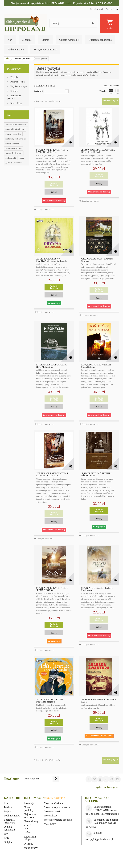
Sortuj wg (38, 91)
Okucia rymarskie (69, 40)
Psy (6, 834)
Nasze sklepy (16, 103)
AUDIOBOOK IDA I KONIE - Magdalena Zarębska (50, 701)
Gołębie (8, 842)
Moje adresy (51, 816)
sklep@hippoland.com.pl (99, 839)
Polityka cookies (18, 82)
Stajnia (45, 40)
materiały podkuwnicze (16, 139)
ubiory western (12, 144)
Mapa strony (31, 848)
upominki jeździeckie (15, 129)
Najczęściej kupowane (30, 816)
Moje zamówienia (54, 803)
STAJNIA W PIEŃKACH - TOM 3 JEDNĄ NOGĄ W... (52, 589)
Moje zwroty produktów (57, 807)
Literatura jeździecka (100, 40)
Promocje (29, 803)
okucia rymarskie (13, 134)
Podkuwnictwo (16, 50)
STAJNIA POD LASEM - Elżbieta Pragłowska (97, 589)
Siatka (111, 91)
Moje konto (54, 798)
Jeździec (27, 40)
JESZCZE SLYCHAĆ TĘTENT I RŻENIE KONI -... (96, 475)
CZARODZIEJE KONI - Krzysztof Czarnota (97, 260)
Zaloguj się (112, 9)
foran (22, 158)
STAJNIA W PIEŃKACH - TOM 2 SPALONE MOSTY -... (52, 151)
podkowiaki (11, 158)
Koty (7, 838)
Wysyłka (14, 77)
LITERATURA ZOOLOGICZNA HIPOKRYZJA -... (51, 366)
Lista (117, 91)
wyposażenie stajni (14, 153)
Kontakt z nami (96, 9)
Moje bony (50, 824)
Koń (10, 40)
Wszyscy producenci (45, 50)
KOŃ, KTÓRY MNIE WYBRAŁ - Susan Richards (97, 366)
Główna (28, 832)
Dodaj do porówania (45, 209)
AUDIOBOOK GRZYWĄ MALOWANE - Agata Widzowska (52, 260)
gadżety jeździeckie (14, 163)
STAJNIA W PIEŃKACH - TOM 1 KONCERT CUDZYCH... (52, 475)
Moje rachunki (52, 811)
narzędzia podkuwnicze (16, 124)
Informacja (14, 69)
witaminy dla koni (13, 148)
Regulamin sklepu (19, 86)
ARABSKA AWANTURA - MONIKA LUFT (99, 701)
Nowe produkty (29, 809)
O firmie (14, 91)
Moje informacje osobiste (58, 820)
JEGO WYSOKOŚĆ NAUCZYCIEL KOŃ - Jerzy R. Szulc (98, 151)
